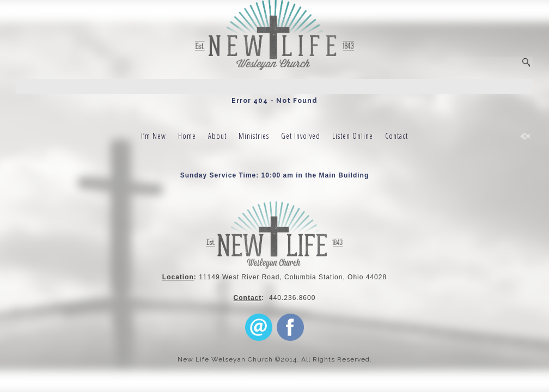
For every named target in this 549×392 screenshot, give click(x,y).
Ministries (254, 136)
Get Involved (301, 136)
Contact (396, 136)
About (217, 136)
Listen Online (353, 136)
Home (187, 136)
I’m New (154, 136)
